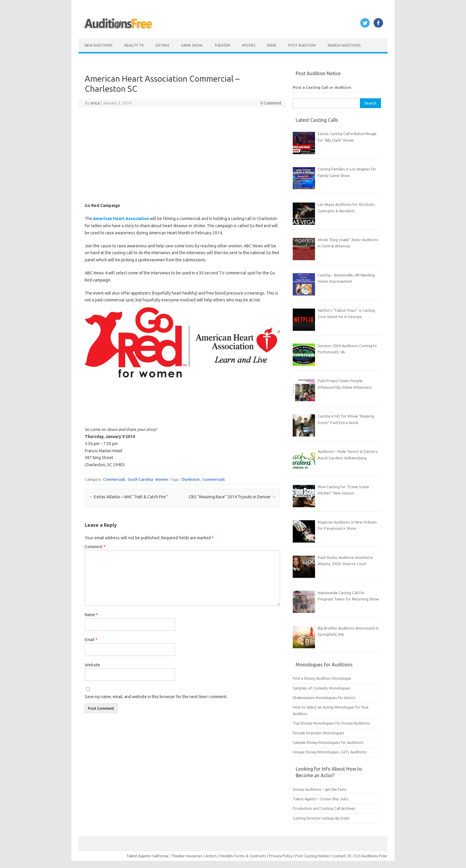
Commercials (114, 479)
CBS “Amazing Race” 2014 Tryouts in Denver (232, 497)
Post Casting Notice (312, 856)
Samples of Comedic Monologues (322, 688)
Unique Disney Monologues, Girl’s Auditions (330, 752)
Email (91, 640)
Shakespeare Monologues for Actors (324, 698)
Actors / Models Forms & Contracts (236, 856)
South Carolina (140, 479)
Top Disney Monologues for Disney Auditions (331, 723)
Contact (339, 856)
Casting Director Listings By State (321, 818)
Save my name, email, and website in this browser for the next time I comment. (156, 697)
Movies (249, 45)
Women (162, 479)
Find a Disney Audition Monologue (322, 678)
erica (95, 103)
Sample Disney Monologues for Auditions (328, 742)
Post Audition (302, 45)
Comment (95, 547)
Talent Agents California (147, 856)
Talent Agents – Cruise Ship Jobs (321, 799)
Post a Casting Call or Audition (322, 87)
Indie (272, 45)
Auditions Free (374, 856)
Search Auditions (344, 45)
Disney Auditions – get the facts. (320, 789)
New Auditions (98, 45)
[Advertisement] (182, 155)
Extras (162, 45)
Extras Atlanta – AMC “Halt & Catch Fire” (128, 497)
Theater (222, 45)
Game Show (192, 45)
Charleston (190, 479)
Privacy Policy (281, 856)
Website (92, 665)
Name (91, 615)
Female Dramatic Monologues (318, 733)
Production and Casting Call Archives (324, 808)
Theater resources (187, 856)
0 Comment (271, 103)
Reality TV (134, 45)
